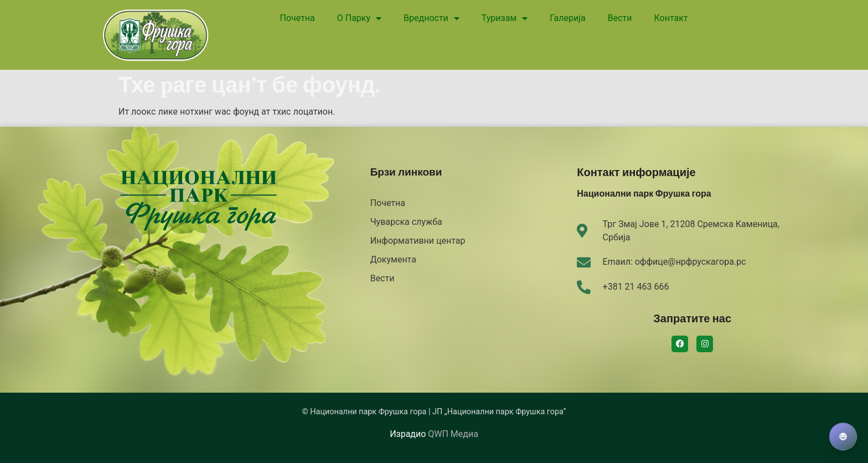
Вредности (432, 18)
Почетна (298, 18)
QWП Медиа (453, 434)
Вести (620, 18)
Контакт (671, 18)
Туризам (505, 18)
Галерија (567, 18)
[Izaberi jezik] (843, 437)
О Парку (359, 18)
